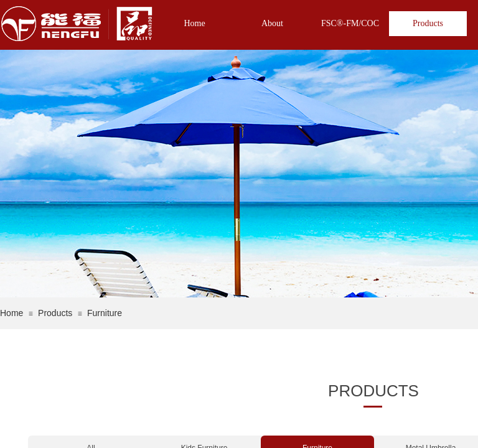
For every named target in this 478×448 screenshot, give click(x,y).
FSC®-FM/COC (350, 23)
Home (194, 23)
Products (428, 23)
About (272, 23)
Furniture (105, 313)
